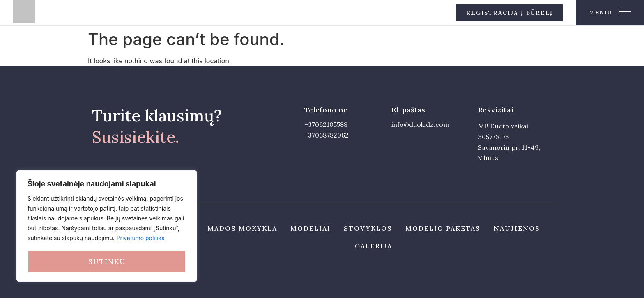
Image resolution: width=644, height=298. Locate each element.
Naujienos (517, 228)
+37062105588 (326, 124)
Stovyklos (368, 228)
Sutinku (107, 261)
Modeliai (310, 228)
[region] (107, 226)
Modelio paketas (443, 228)
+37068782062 (327, 135)
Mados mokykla (242, 228)
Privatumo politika (141, 238)
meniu (600, 13)
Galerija (374, 246)
